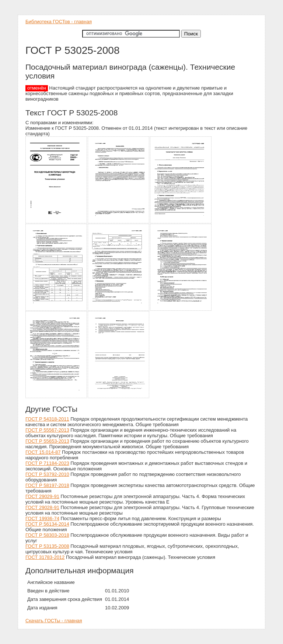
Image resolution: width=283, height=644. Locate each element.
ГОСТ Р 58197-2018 (47, 485)
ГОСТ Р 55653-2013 (47, 441)
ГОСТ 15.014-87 (43, 452)
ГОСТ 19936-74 (42, 518)
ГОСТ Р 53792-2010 (47, 474)
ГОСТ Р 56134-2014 (47, 524)
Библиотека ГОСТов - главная (59, 22)
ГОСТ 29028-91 (42, 507)
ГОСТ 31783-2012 (45, 557)
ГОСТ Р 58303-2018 (47, 535)
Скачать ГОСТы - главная (54, 621)
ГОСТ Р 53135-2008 (47, 546)
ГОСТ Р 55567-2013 (47, 430)
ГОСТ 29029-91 (42, 496)
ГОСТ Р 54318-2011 (47, 419)
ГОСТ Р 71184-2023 (47, 463)
